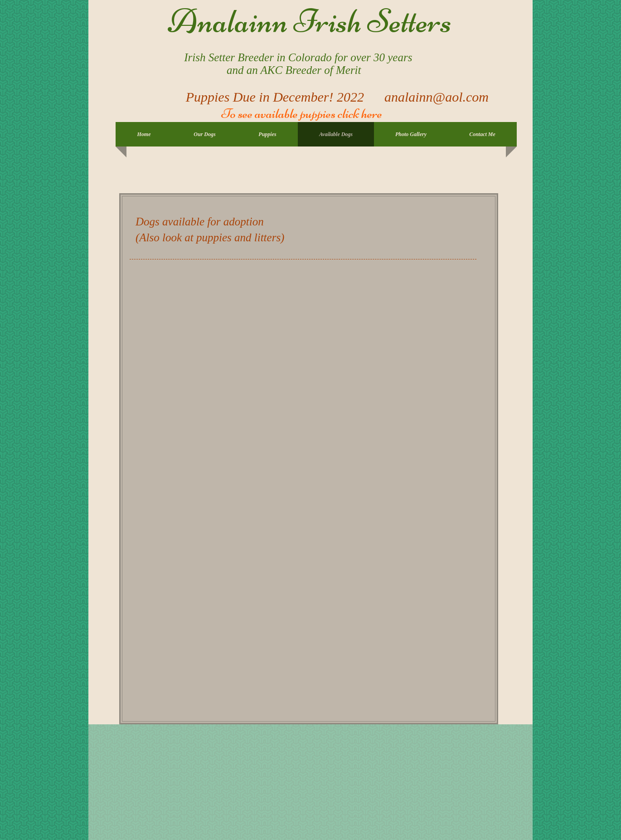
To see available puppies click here (301, 113)
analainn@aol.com (437, 97)
